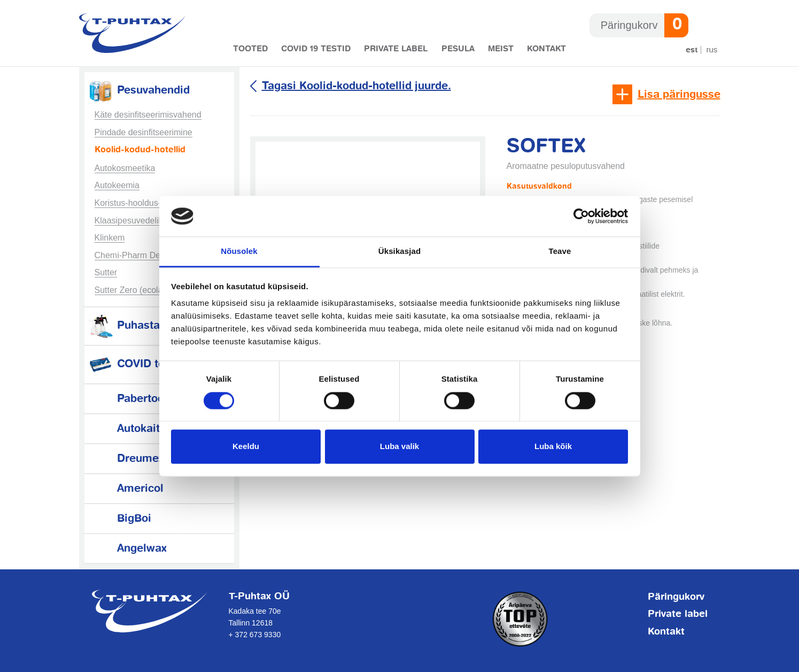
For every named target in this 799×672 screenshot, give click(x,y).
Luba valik (399, 447)
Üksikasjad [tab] (399, 252)
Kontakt (546, 49)
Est (692, 50)
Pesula (458, 49)
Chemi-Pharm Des (130, 255)
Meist (501, 49)
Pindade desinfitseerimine (143, 132)
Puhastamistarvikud (154, 326)
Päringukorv (676, 597)
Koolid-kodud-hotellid (140, 150)
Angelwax (127, 549)
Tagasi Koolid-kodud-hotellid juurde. (356, 86)
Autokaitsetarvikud (150, 429)
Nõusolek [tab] (239, 252)
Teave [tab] (560, 252)
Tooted (250, 49)
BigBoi (119, 519)
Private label (396, 49)
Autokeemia (117, 185)
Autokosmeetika (125, 168)
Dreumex (126, 459)
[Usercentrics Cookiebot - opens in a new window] (581, 216)
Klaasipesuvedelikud (134, 221)
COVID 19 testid (316, 49)
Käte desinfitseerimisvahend (148, 115)
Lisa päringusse (679, 95)
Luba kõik (553, 447)
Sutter (106, 272)
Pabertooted (134, 399)
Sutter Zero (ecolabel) (136, 290)
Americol (125, 489)
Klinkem (110, 238)
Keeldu (246, 447)
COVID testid (135, 364)
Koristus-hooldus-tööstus (142, 203)
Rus (712, 49)
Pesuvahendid (138, 91)
